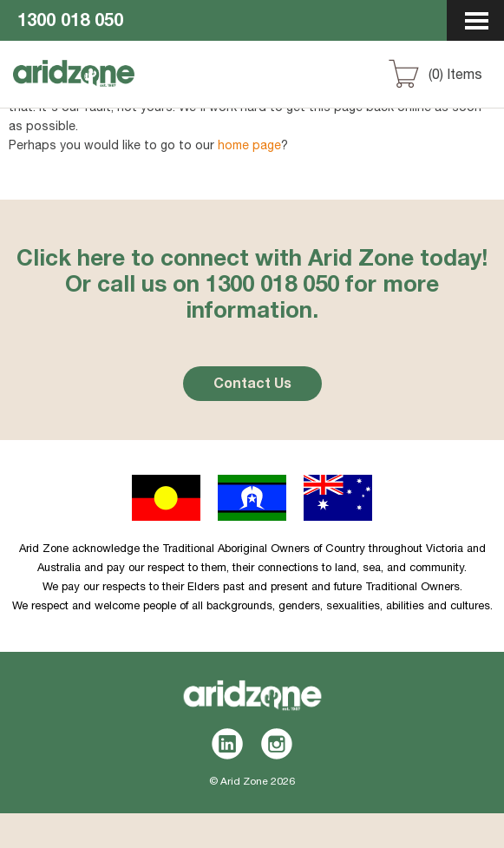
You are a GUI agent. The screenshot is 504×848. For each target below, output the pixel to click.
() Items (455, 76)
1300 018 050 (70, 23)
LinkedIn (228, 744)
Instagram (277, 744)
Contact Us (252, 385)
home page (249, 147)
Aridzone (105, 89)
